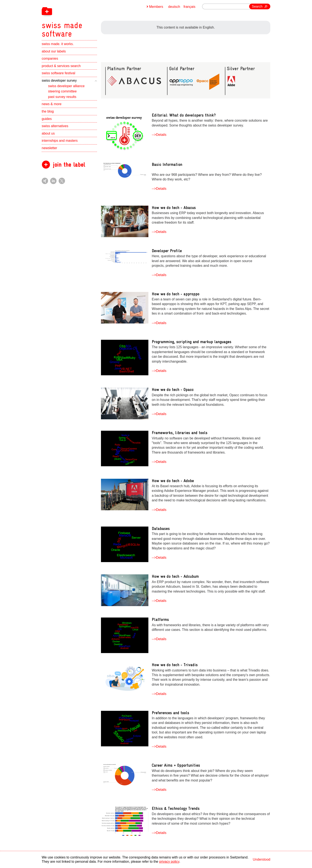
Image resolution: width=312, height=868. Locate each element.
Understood (262, 859)
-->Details (159, 135)
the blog (48, 111)
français (189, 7)
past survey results (62, 97)
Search (257, 6)
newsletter (49, 148)
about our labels (54, 51)
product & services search (61, 66)
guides (47, 119)
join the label (69, 165)
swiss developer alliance (66, 86)
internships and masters (60, 141)
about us (48, 133)
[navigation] (84, 19)
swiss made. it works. (58, 44)
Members (156, 7)
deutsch (174, 7)
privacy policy (169, 862)
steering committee (62, 91)
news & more (52, 104)
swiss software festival (58, 73)
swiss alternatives (55, 126)
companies (50, 58)
